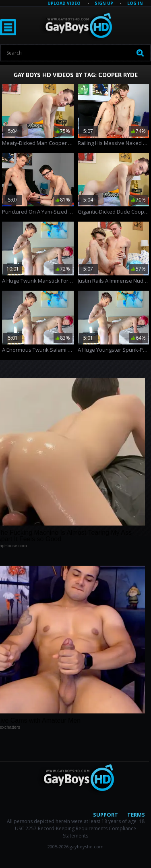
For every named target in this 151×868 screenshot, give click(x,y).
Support (105, 815)
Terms (136, 815)
